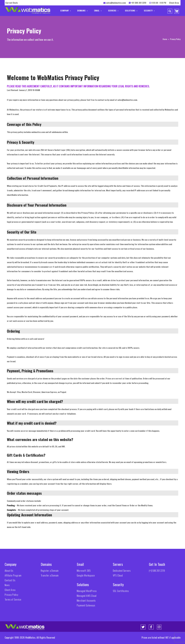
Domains (82, 10)
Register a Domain (50, 571)
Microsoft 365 (84, 571)
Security (149, 10)
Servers (113, 10)
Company (66, 10)
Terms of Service (13, 599)
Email (98, 10)
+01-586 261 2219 (139, 3)
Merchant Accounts (86, 601)
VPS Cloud (118, 575)
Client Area (174, 3)
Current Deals (12, 3)
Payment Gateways (86, 605)
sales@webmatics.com (116, 3)
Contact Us (10, 580)
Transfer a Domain (50, 575)
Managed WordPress (87, 591)
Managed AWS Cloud (87, 596)
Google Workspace (86, 575)
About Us (9, 571)
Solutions (131, 10)
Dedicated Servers (122, 571)
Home (165, 39)
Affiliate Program (13, 575)
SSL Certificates (121, 591)
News (7, 585)
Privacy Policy (11, 595)
